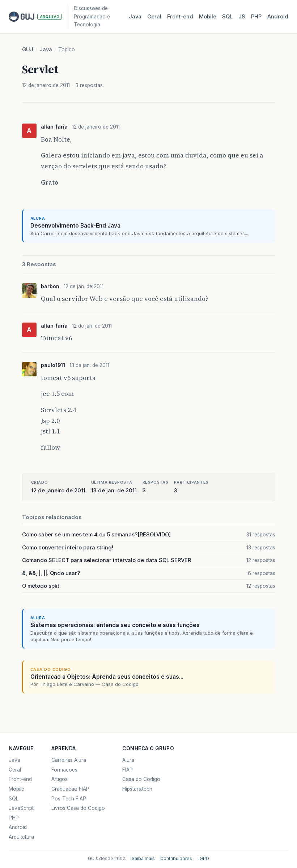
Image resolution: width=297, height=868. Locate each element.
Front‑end (180, 17)
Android (278, 17)
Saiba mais (143, 859)
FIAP (128, 770)
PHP (256, 17)
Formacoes (64, 770)
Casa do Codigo (141, 779)
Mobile (208, 17)
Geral (154, 17)
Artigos (60, 779)
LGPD (203, 859)
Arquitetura (21, 837)
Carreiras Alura (69, 760)
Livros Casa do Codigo (78, 808)
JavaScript (21, 808)
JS (242, 17)
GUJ (28, 49)
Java (135, 17)
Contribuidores (176, 859)
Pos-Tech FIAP (69, 799)
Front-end (20, 779)
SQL (227, 17)
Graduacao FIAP (70, 789)
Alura (128, 760)
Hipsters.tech (137, 789)
